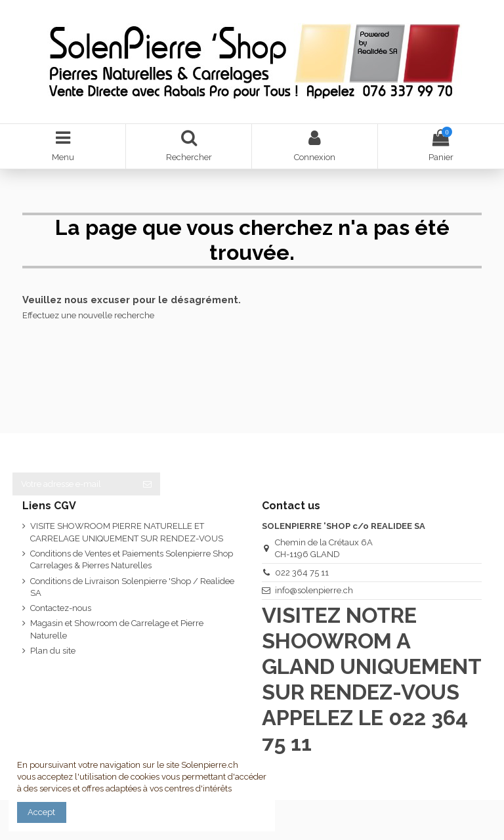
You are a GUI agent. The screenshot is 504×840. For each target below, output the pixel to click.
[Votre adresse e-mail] (73, 484)
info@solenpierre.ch (314, 590)
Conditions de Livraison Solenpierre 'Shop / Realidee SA (132, 587)
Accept (41, 812)
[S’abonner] (147, 484)
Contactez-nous (61, 608)
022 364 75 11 (302, 573)
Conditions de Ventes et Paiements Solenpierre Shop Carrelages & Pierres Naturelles (132, 559)
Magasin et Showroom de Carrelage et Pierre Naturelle (117, 629)
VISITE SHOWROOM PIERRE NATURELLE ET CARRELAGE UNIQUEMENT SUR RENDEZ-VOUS (127, 532)
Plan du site (53, 651)
